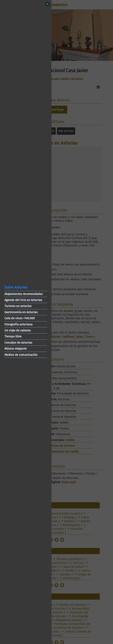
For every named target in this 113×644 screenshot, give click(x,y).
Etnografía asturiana (18, 324)
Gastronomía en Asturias (21, 312)
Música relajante (16, 349)
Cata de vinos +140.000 (20, 318)
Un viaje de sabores (18, 330)
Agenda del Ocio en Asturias (23, 300)
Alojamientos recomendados (24, 294)
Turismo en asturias (18, 306)
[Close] (47, 4)
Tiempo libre (13, 336)
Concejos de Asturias (18, 343)
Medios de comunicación (21, 355)
